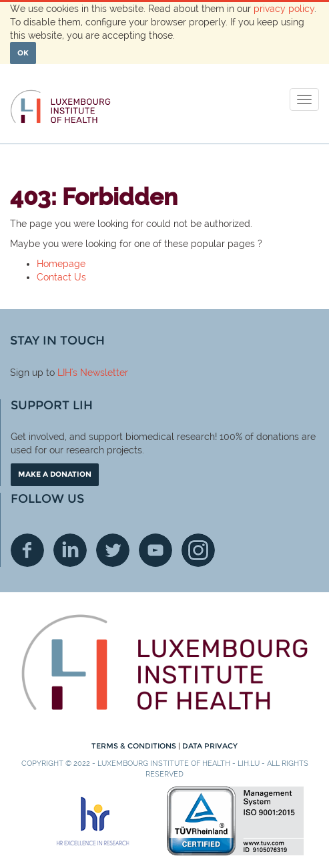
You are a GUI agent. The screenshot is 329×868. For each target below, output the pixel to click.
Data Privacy (210, 746)
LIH (64, 373)
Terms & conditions (135, 746)
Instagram (198, 550)
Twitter (113, 550)
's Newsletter (100, 373)
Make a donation (55, 474)
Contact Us (61, 277)
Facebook (27, 550)
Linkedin (70, 550)
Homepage (61, 264)
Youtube (155, 550)
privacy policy (284, 9)
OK (23, 53)
